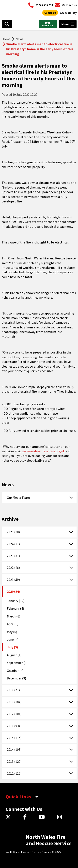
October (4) (15, 671)
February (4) (15, 608)
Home (6, 39)
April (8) (13, 624)
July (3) (12, 647)
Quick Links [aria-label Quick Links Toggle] (19, 797)
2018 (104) (14, 702)
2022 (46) (13, 568)
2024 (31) (13, 544)
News (19, 39)
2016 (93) (13, 726)
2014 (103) (14, 749)
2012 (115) (14, 773)
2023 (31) (13, 556)
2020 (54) (13, 591)
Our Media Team (18, 498)
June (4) (13, 639)
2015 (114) (14, 738)
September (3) (17, 663)
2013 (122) (14, 761)
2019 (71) (13, 690)
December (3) (16, 678)
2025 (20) (13, 532)
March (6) (14, 616)
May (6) (12, 632)
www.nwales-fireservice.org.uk (43, 451)
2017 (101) (14, 714)
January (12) (16, 601)
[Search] (7, 24)
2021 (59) (13, 580)
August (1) (14, 655)
